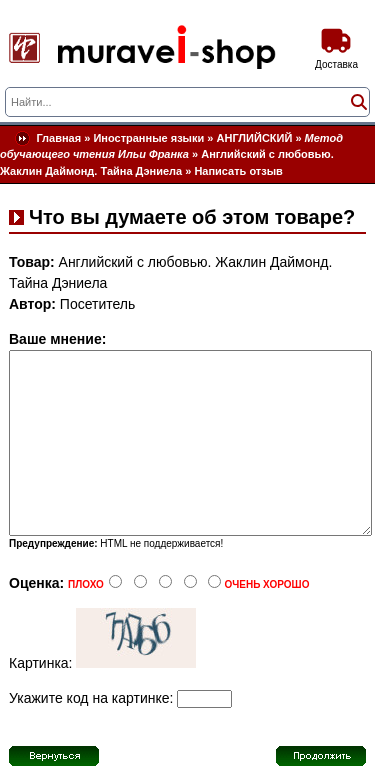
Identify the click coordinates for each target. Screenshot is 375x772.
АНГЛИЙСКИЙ (255, 138)
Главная (58, 138)
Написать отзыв (238, 171)
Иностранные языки (148, 138)
